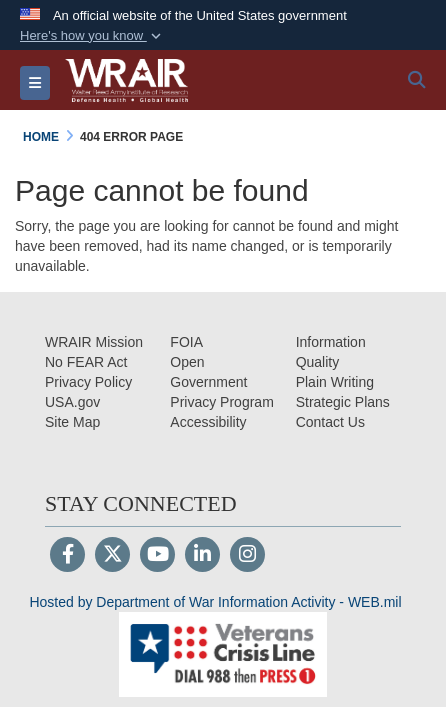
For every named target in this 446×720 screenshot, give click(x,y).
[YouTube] (157, 556)
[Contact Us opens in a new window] (330, 422)
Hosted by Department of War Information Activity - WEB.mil (215, 602)
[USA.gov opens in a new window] (72, 402)
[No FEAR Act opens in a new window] (86, 362)
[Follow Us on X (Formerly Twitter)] (112, 556)
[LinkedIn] (202, 556)
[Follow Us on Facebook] (67, 556)
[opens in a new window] (208, 422)
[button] (92, 36)
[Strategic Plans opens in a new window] (343, 402)
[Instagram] (247, 556)
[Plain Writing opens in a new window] (335, 382)
